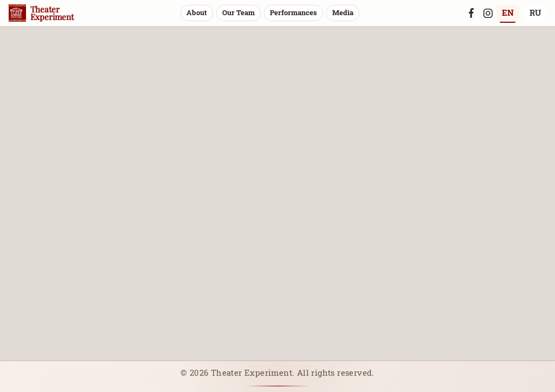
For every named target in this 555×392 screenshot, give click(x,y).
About (197, 12)
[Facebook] (472, 13)
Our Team (238, 12)
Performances (293, 12)
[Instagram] (488, 13)
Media (343, 12)
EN (508, 12)
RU (535, 12)
